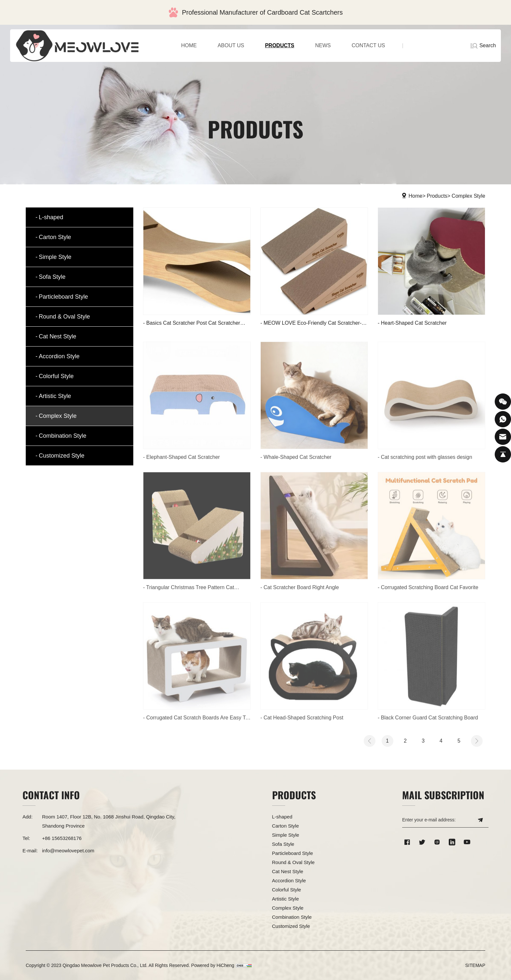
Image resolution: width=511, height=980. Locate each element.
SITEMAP (475, 965)
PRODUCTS (280, 45)
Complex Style (468, 196)
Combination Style (63, 436)
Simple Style (55, 257)
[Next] (477, 741)
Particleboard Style (63, 297)
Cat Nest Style (58, 336)
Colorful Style (56, 376)
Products (437, 196)
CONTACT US (368, 45)
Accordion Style (59, 356)
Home (416, 196)
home (189, 45)
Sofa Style (52, 277)
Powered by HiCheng (213, 965)
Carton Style (55, 237)
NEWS (323, 45)
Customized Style (62, 456)
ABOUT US (231, 45)
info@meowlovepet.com (68, 851)
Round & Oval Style (64, 317)
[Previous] (370, 741)
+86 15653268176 (62, 838)
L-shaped (51, 217)
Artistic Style (55, 396)
